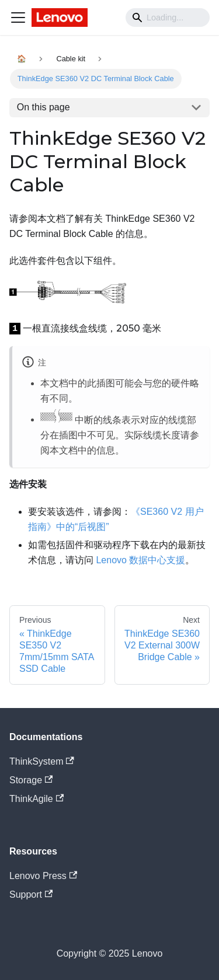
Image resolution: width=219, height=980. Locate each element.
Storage (31, 780)
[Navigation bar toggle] (18, 18)
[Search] (168, 18)
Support (31, 894)
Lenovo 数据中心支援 (140, 560)
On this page (44, 107)
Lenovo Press (43, 876)
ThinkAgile (36, 799)
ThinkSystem (42, 761)
